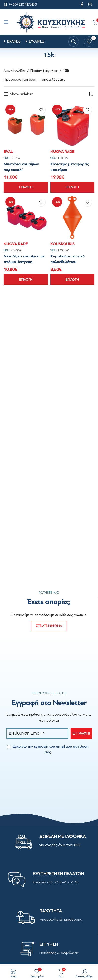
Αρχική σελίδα (14, 70)
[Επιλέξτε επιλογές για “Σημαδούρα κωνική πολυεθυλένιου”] (72, 280)
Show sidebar (21, 94)
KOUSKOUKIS (63, 244)
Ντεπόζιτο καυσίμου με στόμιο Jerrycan (24, 259)
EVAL (8, 152)
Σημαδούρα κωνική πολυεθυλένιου (67, 259)
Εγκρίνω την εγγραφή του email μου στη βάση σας (48, 749)
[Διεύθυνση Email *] (37, 733)
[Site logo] (51, 22)
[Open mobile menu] (6, 22)
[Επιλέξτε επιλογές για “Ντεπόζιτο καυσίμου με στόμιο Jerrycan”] (26, 280)
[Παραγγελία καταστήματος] (91, 94)
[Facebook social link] (82, 5)
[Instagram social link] (90, 5)
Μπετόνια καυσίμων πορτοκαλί (21, 167)
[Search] (74, 42)
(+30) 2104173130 (23, 5)
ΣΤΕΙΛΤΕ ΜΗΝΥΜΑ (49, 626)
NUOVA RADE (62, 152)
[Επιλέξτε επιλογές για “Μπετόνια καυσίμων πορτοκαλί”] (26, 187)
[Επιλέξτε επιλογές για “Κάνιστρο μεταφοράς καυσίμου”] (72, 187)
